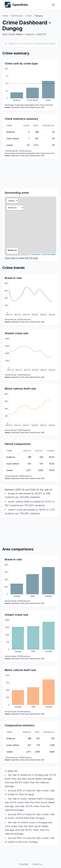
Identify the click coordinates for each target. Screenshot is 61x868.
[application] (30, 85)
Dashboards (17, 16)
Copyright (24, 864)
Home (5, 16)
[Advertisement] (30, 174)
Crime (29, 16)
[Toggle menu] (53, 5)
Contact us (37, 864)
